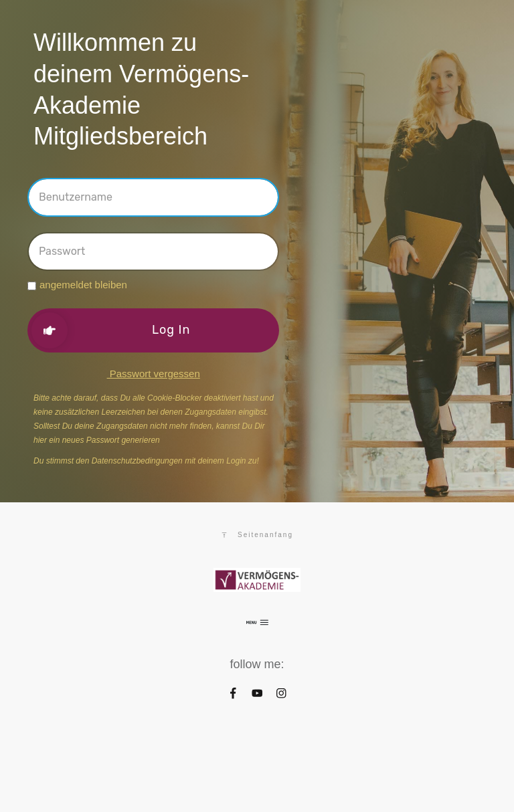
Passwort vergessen (154, 374)
